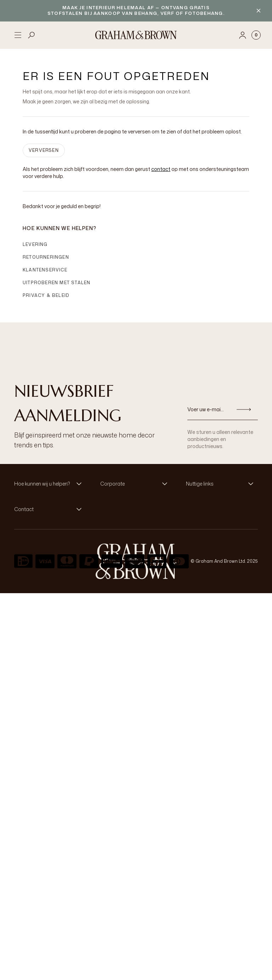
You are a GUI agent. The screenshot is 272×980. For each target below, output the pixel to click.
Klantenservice (45, 270)
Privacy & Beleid (46, 295)
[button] (50, 484)
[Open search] (32, 35)
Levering (35, 244)
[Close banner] (259, 11)
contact (161, 169)
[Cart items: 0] (256, 35)
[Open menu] (18, 35)
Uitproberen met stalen (56, 283)
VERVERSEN (44, 150)
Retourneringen (46, 257)
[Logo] (136, 35)
